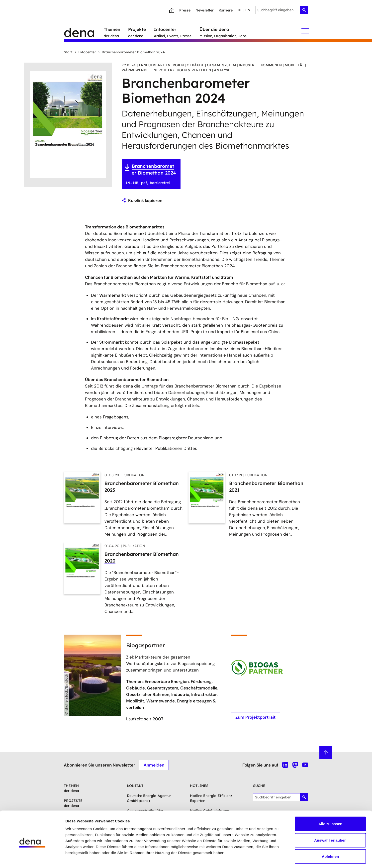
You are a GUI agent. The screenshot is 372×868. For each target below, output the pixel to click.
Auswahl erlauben (330, 819)
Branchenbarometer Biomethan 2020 (142, 557)
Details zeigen (265, 858)
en (248, 10)
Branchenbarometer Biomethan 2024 (131, 52)
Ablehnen (330, 835)
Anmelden (154, 765)
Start (68, 52)
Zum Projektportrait (255, 717)
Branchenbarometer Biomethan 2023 (142, 487)
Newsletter (205, 10)
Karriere (226, 10)
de (240, 10)
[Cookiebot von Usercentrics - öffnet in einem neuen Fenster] (32, 858)
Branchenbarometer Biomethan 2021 (266, 487)
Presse (185, 10)
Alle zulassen (330, 803)
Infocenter (85, 52)
